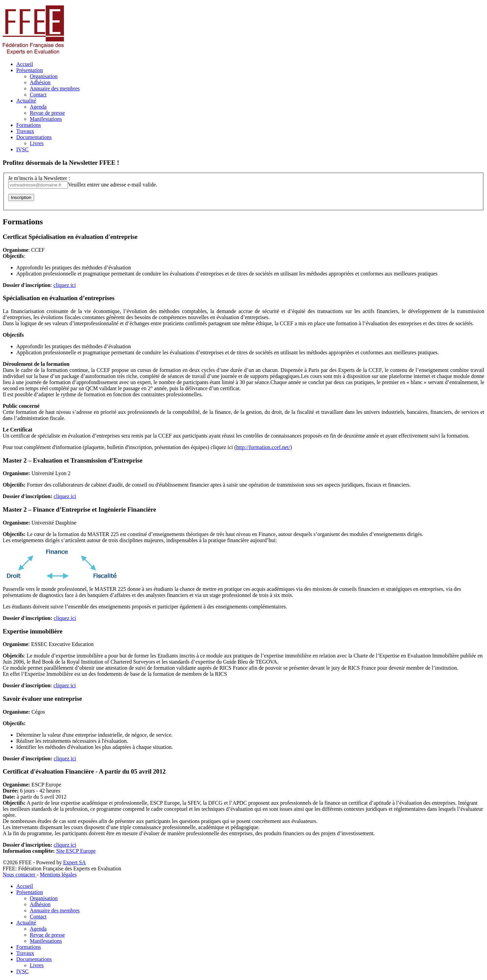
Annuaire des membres (55, 88)
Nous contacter (20, 875)
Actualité (26, 101)
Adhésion (40, 82)
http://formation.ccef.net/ (263, 447)
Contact (38, 95)
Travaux (25, 131)
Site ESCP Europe (76, 851)
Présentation (30, 70)
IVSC (22, 149)
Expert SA (75, 862)
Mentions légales (58, 875)
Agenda (38, 107)
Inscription (21, 197)
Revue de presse (47, 113)
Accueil (25, 64)
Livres (37, 143)
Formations (29, 125)
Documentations (34, 137)
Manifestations (46, 119)
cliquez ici (65, 285)
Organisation (44, 76)
